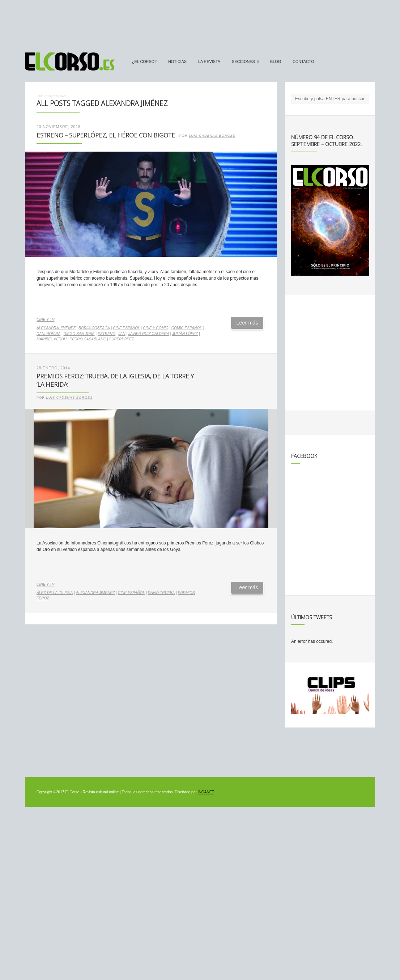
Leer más (247, 323)
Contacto (303, 61)
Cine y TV (45, 320)
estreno (107, 334)
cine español (126, 328)
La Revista (209, 61)
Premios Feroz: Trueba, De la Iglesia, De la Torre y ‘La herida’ (115, 380)
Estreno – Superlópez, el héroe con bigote (106, 135)
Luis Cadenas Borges (212, 136)
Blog (276, 61)
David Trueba (161, 593)
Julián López (185, 334)
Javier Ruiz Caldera (149, 334)
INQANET (206, 792)
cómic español (187, 328)
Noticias (177, 61)
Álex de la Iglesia (55, 593)
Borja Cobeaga (94, 328)
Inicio (42, 96)
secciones (243, 61)
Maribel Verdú (52, 339)
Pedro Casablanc (88, 339)
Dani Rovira (48, 334)
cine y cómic (156, 328)
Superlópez (121, 339)
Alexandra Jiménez (56, 328)
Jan (122, 334)
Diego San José (79, 334)
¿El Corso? (144, 61)
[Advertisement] (200, 23)
